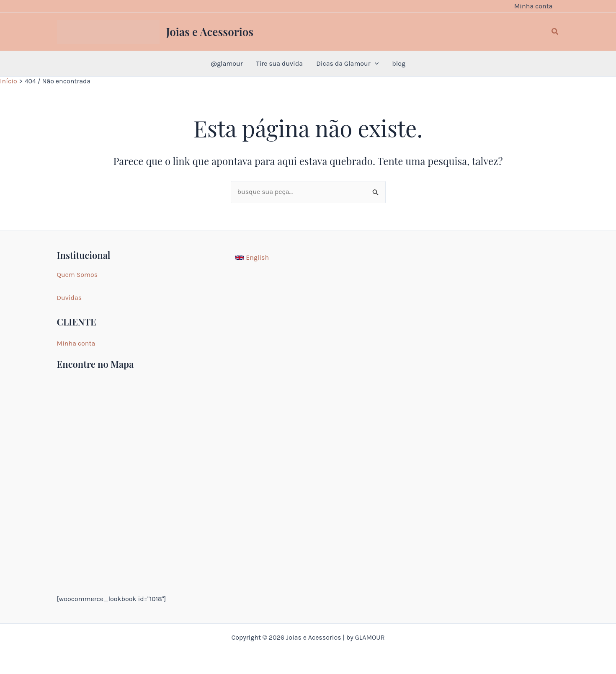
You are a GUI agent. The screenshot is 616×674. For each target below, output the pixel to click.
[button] (555, 32)
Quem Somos (77, 275)
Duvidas (70, 298)
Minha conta (76, 343)
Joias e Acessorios (210, 32)
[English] (252, 258)
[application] (375, 64)
